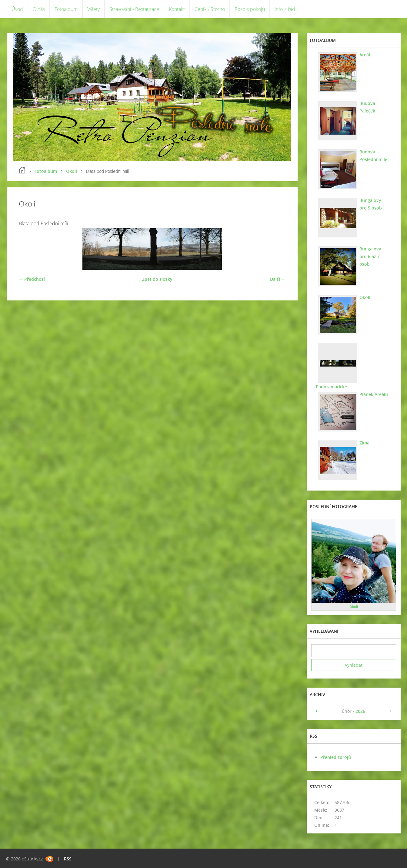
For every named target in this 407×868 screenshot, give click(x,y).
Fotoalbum (66, 9)
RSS (68, 859)
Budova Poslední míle (373, 156)
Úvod (17, 9)
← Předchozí (32, 279)
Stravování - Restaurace (134, 9)
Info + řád (285, 9)
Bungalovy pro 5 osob (371, 204)
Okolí (72, 171)
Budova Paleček (367, 107)
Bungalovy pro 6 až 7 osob (370, 256)
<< (318, 711)
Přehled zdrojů (336, 757)
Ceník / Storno (210, 9)
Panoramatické (331, 387)
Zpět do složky (157, 279)
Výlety (93, 9)
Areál (365, 55)
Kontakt (177, 9)
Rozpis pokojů (250, 9)
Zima (364, 443)
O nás (39, 9)
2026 (360, 711)
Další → (278, 279)
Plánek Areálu (374, 394)
